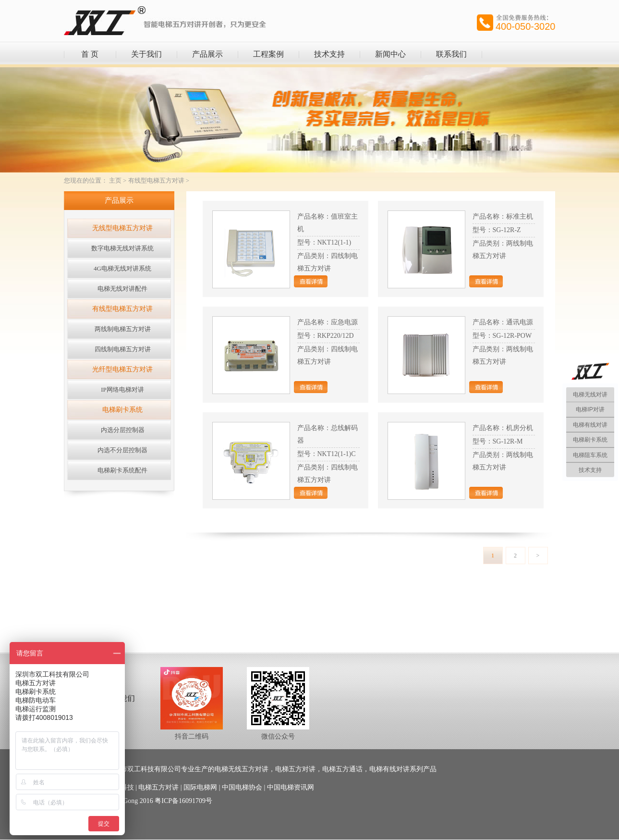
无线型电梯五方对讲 (122, 228)
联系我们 (451, 54)
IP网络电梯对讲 (122, 389)
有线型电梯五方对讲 (156, 180)
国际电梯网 (200, 787)
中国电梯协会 (242, 787)
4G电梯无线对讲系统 (122, 268)
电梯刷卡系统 (122, 410)
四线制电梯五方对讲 (123, 349)
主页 (115, 180)
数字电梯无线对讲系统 (122, 248)
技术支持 (329, 54)
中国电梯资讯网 (291, 787)
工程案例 (268, 54)
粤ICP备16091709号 (183, 801)
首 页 (90, 54)
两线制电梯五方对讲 (123, 329)
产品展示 (207, 54)
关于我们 (146, 54)
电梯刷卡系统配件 (122, 470)
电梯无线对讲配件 (122, 289)
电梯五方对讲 (158, 787)
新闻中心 (390, 54)
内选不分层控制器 (122, 450)
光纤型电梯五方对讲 (122, 369)
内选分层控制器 (123, 430)
